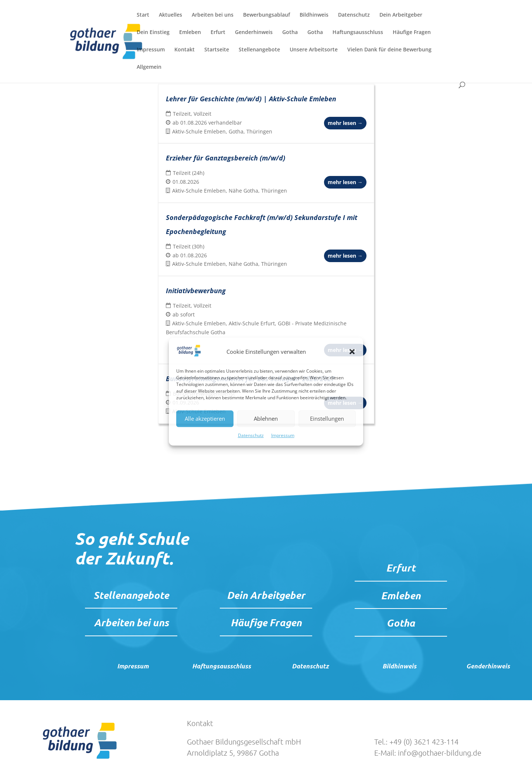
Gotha (290, 33)
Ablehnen (266, 419)
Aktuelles (170, 15)
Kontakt (185, 50)
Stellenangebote (259, 50)
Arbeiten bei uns (213, 15)
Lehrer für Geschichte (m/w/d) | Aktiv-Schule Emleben (251, 99)
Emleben (190, 33)
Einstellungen (327, 419)
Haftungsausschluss (358, 33)
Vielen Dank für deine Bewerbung (389, 50)
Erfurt (218, 33)
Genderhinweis (254, 33)
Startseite (217, 50)
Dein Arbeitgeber (401, 15)
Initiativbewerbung (196, 291)
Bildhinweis (314, 15)
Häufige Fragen (412, 33)
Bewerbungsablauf (267, 15)
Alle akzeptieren (205, 419)
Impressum (283, 435)
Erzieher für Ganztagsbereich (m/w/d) (226, 158)
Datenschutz (251, 435)
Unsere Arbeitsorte (314, 50)
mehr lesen (345, 123)
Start (143, 15)
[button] (352, 352)
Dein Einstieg (153, 33)
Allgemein (149, 67)
